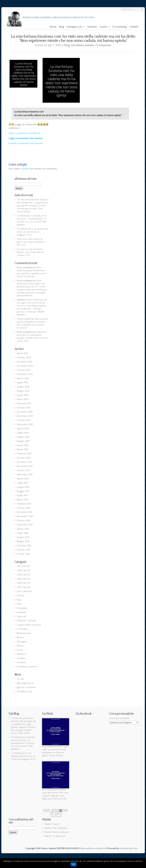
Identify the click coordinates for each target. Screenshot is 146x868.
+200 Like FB (23, 570)
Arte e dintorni (24, 591)
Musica (20, 637)
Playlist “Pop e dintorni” (56, 828)
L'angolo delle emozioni (29, 625)
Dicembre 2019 (25, 362)
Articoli (20, 596)
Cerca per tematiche (119, 718)
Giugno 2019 (23, 387)
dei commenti (26, 687)
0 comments (104, 45)
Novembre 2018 (25, 416)
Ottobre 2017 (23, 470)
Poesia (20, 650)
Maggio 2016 (23, 541)
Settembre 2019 (25, 374)
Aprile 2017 (22, 495)
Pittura (20, 646)
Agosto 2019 (23, 378)
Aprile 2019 (22, 395)
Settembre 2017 (25, 475)
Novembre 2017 (25, 466)
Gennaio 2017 (24, 508)
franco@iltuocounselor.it (93, 848)
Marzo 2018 (23, 449)
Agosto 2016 (23, 529)
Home (53, 27)
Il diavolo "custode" (27, 621)
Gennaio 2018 (24, 458)
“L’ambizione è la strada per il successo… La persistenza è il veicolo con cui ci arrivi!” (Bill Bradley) (23, 743)
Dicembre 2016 (25, 512)
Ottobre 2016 (23, 520)
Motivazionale (24, 633)
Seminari (92, 27)
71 (52, 813)
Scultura (21, 658)
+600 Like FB (23, 587)
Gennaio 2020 (24, 358)
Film (19, 604)
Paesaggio (22, 642)
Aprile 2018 (22, 445)
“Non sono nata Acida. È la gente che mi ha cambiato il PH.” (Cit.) (31, 242)
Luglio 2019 (22, 383)
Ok (73, 865)
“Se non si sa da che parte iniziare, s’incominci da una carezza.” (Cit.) (30, 252)
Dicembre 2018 (25, 412)
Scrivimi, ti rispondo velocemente (26, 143)
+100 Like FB (23, 566)
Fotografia (22, 608)
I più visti (21, 616)
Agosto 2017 (23, 479)
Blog (61, 27)
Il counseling (120, 27)
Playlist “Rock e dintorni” (57, 832)
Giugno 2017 (23, 487)
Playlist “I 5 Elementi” (55, 836)
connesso (25, 169)
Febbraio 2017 (24, 504)
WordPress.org (24, 692)
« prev (46, 810)
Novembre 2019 (25, 366)
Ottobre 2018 (23, 420)
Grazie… (105, 27)
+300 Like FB (23, 575)
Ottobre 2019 (23, 370)
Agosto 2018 (23, 429)
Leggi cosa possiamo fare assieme (25, 138)
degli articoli (25, 683)
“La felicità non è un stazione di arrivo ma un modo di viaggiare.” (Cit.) (32, 232)
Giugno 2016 (23, 537)
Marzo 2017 (23, 500)
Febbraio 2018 (24, 454)
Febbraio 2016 (24, 546)
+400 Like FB (23, 579)
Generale (21, 612)
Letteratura (22, 629)
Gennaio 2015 (24, 554)
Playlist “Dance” (52, 824)
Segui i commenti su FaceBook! (24, 133)
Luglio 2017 (22, 483)
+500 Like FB (23, 583)
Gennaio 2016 (24, 550)
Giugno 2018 (23, 437)
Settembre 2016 (25, 525)
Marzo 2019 (23, 399)
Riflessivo (22, 654)
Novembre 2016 (25, 516)
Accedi (20, 679)
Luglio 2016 (22, 533)
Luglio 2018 (22, 433)
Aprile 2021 (22, 353)
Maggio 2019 (23, 391)
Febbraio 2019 (24, 403)
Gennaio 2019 (24, 408)
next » (58, 813)
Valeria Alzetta (24, 319)
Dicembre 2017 (25, 462)
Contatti (134, 27)
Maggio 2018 (23, 441)
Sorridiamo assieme (83, 45)
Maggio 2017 (23, 491)
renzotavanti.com (129, 848)
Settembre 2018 (25, 424)
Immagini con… (76, 27)
